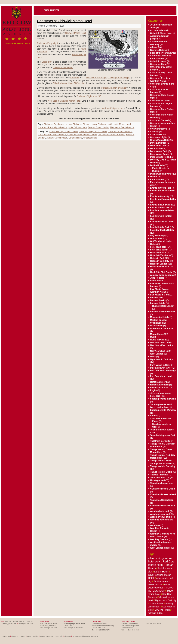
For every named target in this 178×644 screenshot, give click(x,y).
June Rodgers (157, 278)
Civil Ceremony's (159, 129)
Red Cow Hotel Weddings (163, 371)
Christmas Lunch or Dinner (114, 88)
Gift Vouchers (157, 239)
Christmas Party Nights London (53, 127)
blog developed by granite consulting (85, 636)
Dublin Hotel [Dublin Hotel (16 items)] (161, 572)
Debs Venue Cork (159, 151)
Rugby (153, 390)
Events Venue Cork (160, 208)
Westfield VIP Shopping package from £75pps (108, 78)
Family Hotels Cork (160, 227)
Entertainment (157, 179)
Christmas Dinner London (85, 124)
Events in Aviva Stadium (162, 191)
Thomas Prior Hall (159, 475)
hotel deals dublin (159, 250)
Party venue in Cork (160, 365)
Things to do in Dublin (161, 472)
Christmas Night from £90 (89, 96)
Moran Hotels (157, 334)
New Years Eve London (162, 345)
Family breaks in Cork (161, 216)
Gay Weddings (157, 236)
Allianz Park (156, 47)
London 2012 (157, 298)
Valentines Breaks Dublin (163, 489)
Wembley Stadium (159, 539)
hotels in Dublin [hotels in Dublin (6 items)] (155, 613)
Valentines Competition (162, 500)
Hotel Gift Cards (158, 253)
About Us (15, 636)
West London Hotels (160, 548)
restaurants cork (158, 382)
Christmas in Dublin (160, 101)
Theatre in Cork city (160, 441)
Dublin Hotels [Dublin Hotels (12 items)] (161, 581)
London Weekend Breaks (163, 312)
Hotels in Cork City (160, 261)
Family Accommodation (162, 210)
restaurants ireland (160, 388)
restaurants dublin (159, 385)
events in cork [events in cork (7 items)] (156, 604)
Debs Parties (157, 149)
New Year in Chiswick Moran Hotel (64, 101)
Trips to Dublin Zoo (160, 478)
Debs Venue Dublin (160, 154)
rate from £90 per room (112, 108)
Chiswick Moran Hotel (76, 33)
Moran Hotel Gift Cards (162, 329)
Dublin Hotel (52, 10)
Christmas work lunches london (82, 135)
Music (153, 337)
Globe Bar (47, 62)
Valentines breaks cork (162, 483)
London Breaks (158, 300)
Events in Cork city (160, 196)
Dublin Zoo (156, 177)
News (153, 357)
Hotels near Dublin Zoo (162, 267)
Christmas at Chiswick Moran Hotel (64, 21)
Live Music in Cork (159, 295)
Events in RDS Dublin (161, 205)
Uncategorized (90, 138)
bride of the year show (161, 53)
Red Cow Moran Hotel (161, 376)
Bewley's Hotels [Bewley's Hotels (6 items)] (162, 610)
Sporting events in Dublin (163, 399)
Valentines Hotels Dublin (162, 506)
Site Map (67, 636)
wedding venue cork (160, 514)
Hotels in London (159, 264)
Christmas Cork (158, 64)
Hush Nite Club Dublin (161, 272)
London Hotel (97, 622)
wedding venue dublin (161, 517)
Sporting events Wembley (163, 410)
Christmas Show (158, 120)
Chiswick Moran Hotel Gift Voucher (69, 83)
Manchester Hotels (160, 317)
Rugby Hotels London (163, 306)
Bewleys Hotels (158, 50)
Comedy (154, 132)
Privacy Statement (47, 636)
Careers (23, 636)
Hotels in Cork (157, 258)
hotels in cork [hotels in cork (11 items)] (155, 585)
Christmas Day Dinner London (64, 131)
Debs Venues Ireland (160, 157)
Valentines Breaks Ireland (163, 494)
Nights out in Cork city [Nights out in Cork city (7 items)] (166, 600)
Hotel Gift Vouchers (78, 127)
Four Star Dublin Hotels (162, 230)
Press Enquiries (33, 636)
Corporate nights (159, 137)
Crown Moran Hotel (160, 140)
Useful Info (59, 636)
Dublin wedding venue (161, 174)
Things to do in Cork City (163, 466)
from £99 (75, 78)
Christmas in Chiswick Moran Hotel (114, 124)
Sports (154, 416)
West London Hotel (128, 622)
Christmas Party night (47, 43)
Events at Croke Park (161, 188)
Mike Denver (156, 326)
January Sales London (98, 127)
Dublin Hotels (157, 165)
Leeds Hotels (157, 281)
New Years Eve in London (122, 127)
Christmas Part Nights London (52, 135)
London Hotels (75, 138)
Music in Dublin (158, 340)
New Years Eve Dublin (161, 343)
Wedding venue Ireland (162, 520)
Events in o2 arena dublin (163, 199)
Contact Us (6, 636)
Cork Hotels (156, 134)
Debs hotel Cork (158, 146)
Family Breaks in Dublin (162, 222)
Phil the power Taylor (161, 368)
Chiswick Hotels (158, 61)
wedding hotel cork (160, 511)
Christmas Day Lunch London (58, 124)
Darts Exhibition (158, 143)
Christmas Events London (120, 131)
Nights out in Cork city (161, 359)
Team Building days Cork (163, 435)
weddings (155, 525)
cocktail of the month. (63, 67)
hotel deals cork (158, 247)
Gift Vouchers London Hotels (111, 135)
